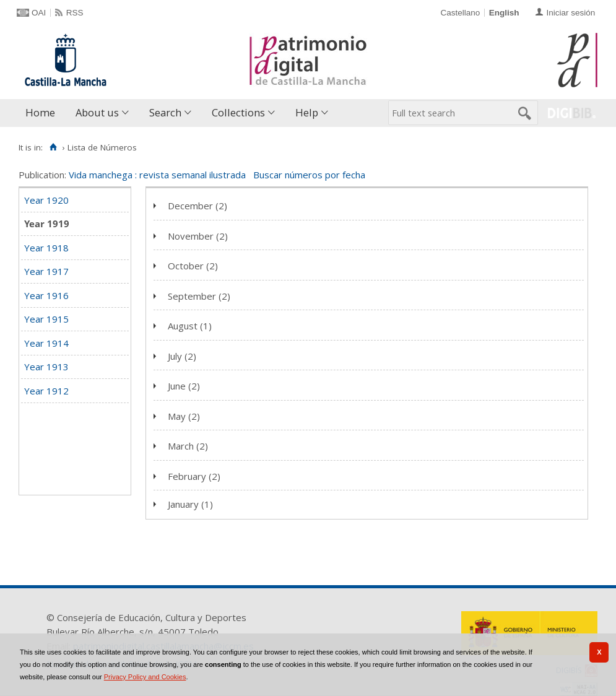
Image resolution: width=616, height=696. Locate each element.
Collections (238, 112)
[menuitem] (43, 113)
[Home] (53, 147)
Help (307, 112)
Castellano (460, 13)
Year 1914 (46, 343)
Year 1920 (46, 200)
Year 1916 (46, 295)
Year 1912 (46, 391)
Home (40, 112)
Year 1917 (46, 271)
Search (165, 112)
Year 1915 (46, 319)
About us (97, 112)
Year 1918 (46, 248)
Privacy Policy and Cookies (145, 677)
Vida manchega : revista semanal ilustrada (157, 175)
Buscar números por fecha (309, 175)
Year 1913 (46, 367)
